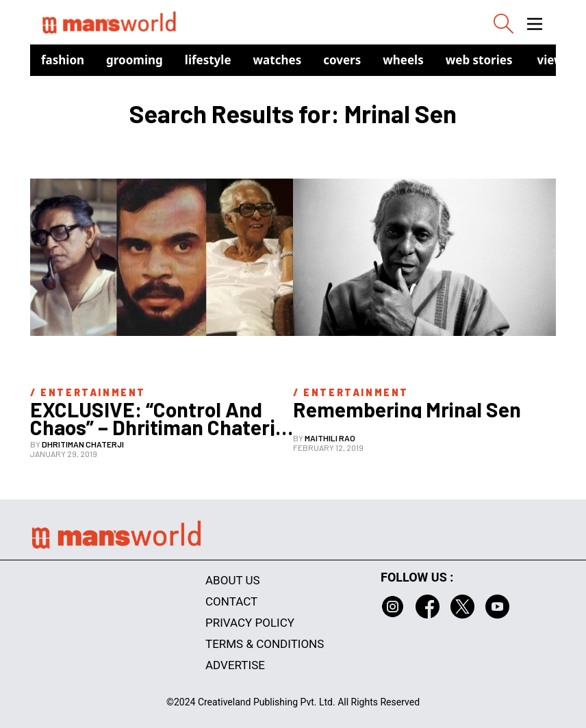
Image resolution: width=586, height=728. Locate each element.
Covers (342, 60)
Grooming (135, 60)
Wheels (403, 60)
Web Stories (479, 60)
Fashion (63, 60)
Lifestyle (208, 60)
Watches (278, 60)
